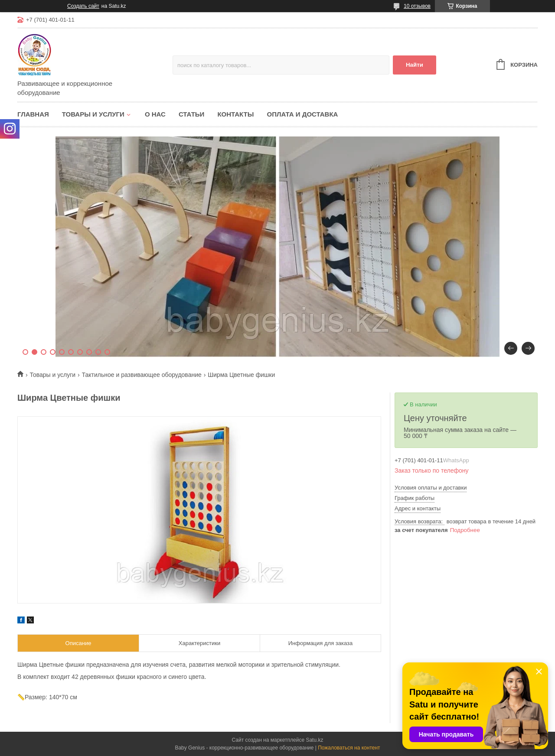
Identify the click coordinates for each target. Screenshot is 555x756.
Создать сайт (83, 6)
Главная (33, 114)
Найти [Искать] (415, 65)
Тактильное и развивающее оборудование (142, 375)
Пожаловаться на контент (349, 748)
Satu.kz (314, 740)
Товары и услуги (93, 114)
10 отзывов (417, 6)
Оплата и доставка (302, 114)
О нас (155, 114)
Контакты (235, 114)
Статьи (192, 114)
